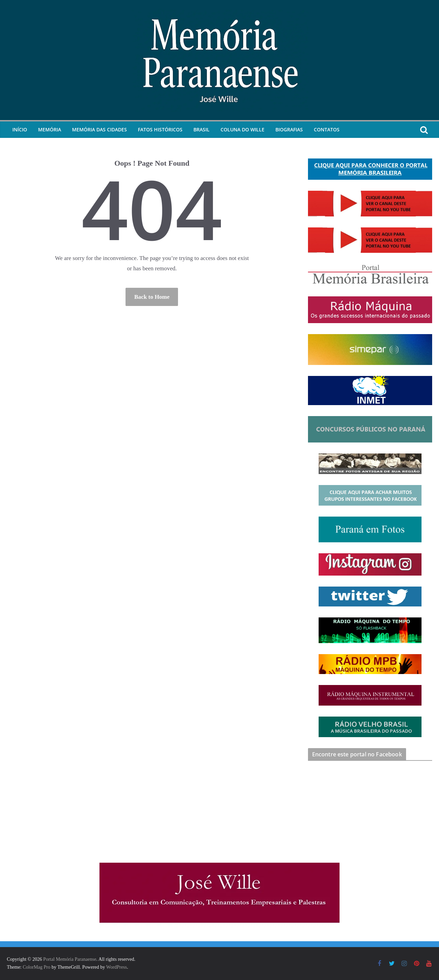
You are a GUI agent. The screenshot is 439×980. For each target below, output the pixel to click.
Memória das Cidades (99, 129)
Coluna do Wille (242, 129)
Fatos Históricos (160, 129)
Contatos (327, 129)
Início (20, 129)
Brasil (201, 129)
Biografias (289, 129)
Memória (50, 129)
